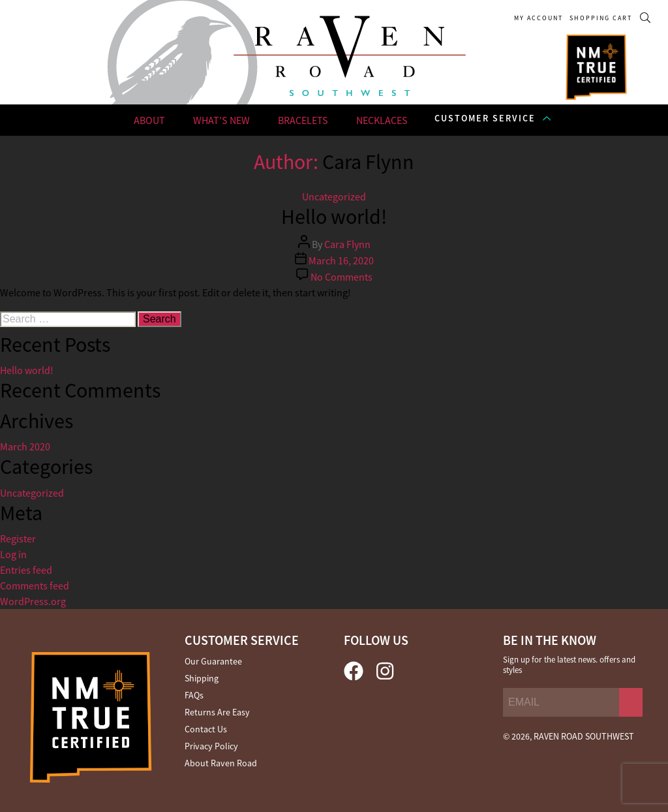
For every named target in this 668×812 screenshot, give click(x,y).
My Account (539, 18)
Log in (13, 554)
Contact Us (206, 729)
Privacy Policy (211, 746)
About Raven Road (221, 763)
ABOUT (149, 120)
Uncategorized (32, 493)
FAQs (194, 695)
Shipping (202, 678)
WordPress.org (33, 601)
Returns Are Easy (217, 712)
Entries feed (26, 570)
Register (18, 539)
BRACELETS (303, 120)
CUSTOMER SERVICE (485, 118)
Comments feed (35, 586)
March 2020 (25, 446)
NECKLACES (382, 120)
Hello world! (27, 370)
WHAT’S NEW (221, 120)
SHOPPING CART (601, 18)
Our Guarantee (213, 661)
